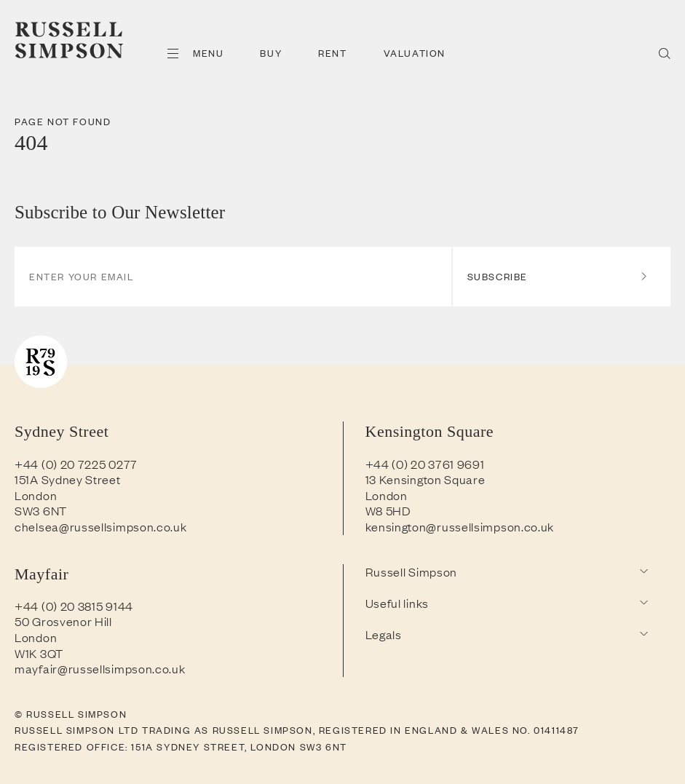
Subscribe (558, 276)
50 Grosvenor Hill (63, 621)
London (36, 495)
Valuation (415, 53)
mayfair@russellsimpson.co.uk (100, 668)
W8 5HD (388, 510)
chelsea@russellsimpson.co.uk (101, 526)
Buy (271, 53)
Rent (332, 53)
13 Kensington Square (425, 479)
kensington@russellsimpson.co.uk (460, 526)
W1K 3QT (39, 653)
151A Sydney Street (68, 479)
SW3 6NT (41, 510)
